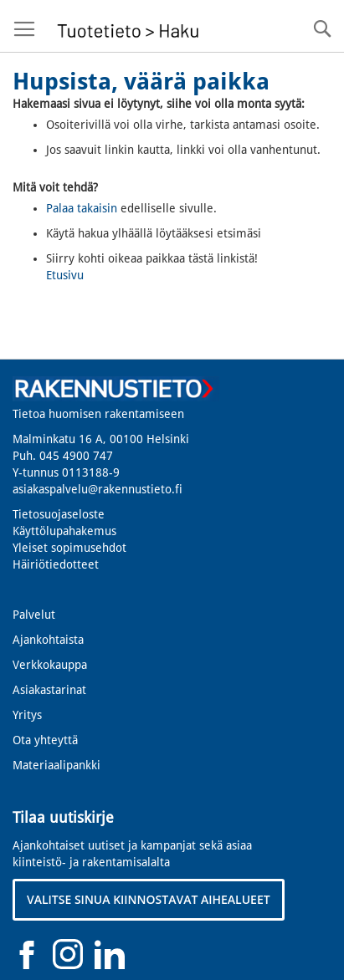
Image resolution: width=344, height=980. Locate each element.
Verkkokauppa (50, 665)
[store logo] (126, 26)
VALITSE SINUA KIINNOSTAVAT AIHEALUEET (149, 899)
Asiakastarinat (49, 690)
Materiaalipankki (56, 765)
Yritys (27, 715)
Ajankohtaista (48, 640)
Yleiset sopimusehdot (69, 548)
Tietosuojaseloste (59, 514)
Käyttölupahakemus (64, 531)
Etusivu (65, 275)
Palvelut (34, 615)
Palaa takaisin (82, 208)
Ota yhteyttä (45, 740)
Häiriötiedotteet (56, 564)
